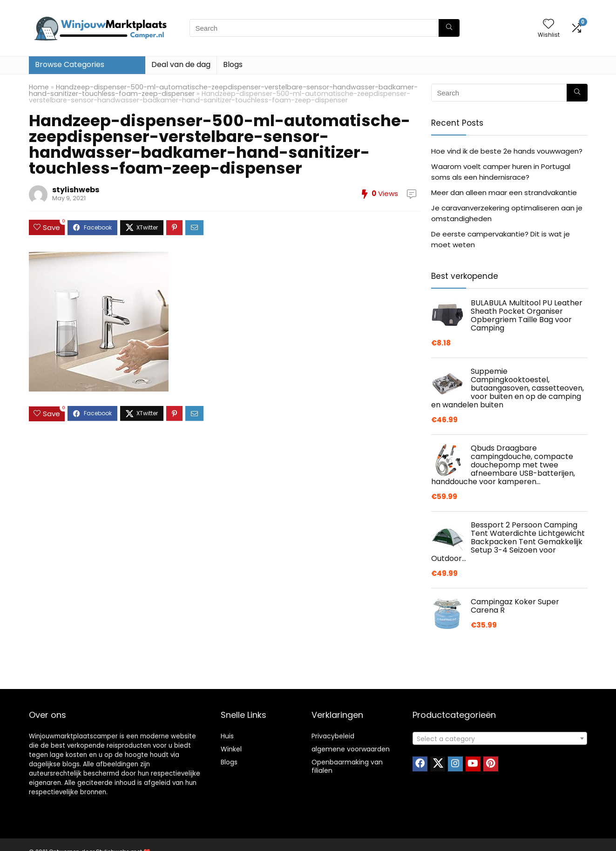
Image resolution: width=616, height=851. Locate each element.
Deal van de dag (181, 64)
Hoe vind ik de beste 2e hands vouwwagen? (507, 151)
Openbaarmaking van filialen (347, 766)
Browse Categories (70, 64)
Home (39, 87)
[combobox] (500, 738)
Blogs (233, 64)
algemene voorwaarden (351, 749)
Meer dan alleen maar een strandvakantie (504, 192)
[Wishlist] (548, 24)
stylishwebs (76, 190)
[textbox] (500, 739)
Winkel (231, 749)
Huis (227, 736)
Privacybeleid (333, 736)
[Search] (449, 28)
